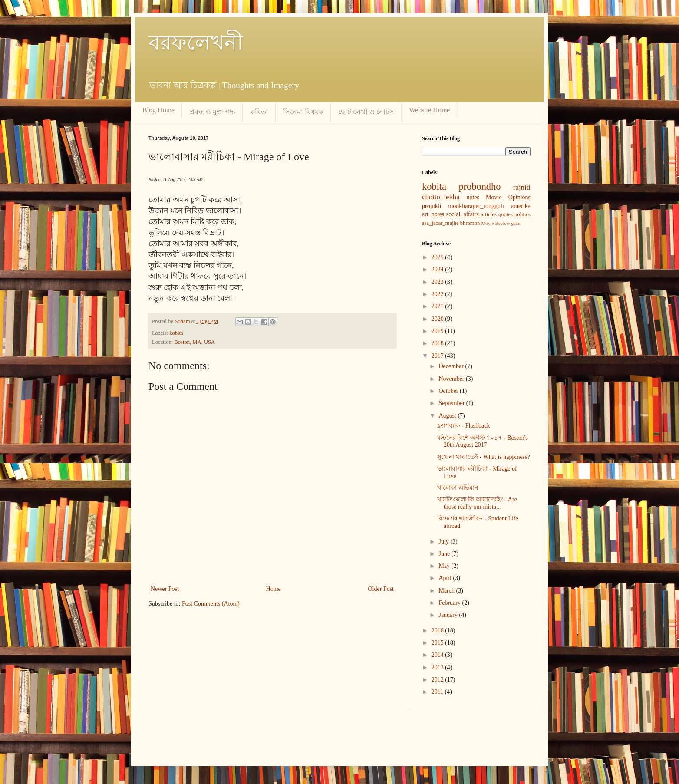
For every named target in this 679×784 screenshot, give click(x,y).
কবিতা (259, 112)
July (444, 542)
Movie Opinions (508, 197)
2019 (438, 331)
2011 (438, 692)
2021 (438, 306)
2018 (438, 343)
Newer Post (165, 589)
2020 (438, 319)
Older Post (381, 589)
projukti (432, 206)
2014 (438, 655)
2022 (438, 294)
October (449, 391)
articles (488, 214)
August (448, 416)
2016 (438, 631)
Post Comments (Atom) (211, 604)
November (452, 379)
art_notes (433, 214)
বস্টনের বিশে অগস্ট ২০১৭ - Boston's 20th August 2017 (483, 441)
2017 (438, 356)
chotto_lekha (441, 197)
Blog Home (158, 110)
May (445, 566)
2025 (438, 257)
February (450, 603)
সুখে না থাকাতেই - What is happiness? (484, 457)
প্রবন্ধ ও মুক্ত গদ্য (212, 112)
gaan (516, 223)
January (449, 615)
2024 (438, 269)
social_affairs (463, 214)
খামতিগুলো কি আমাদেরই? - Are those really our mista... (477, 503)
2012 (438, 680)
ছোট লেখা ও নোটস (366, 112)
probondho (480, 186)
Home (274, 589)
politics (522, 214)
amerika (521, 206)
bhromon (470, 223)
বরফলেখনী (196, 43)
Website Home (429, 110)
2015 (438, 643)
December (452, 366)
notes (473, 197)
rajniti (522, 187)
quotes (506, 214)
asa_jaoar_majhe (440, 223)
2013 (438, 667)
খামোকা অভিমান (458, 488)
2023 (438, 282)
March (447, 591)
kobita (176, 333)
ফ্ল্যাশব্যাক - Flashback (463, 426)
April (446, 578)
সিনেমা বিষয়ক (303, 112)
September (452, 403)
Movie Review (495, 223)
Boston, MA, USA (194, 342)
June (445, 554)
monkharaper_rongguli (476, 206)
